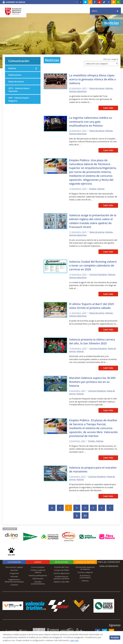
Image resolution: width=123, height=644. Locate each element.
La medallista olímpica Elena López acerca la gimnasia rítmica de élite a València (93, 79)
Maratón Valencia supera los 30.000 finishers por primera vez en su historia (93, 381)
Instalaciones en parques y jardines (62, 576)
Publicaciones (15, 75)
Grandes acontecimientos (38, 582)
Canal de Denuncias (109, 565)
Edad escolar (38, 578)
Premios (85, 580)
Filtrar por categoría (111, 59)
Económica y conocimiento (85, 575)
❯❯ (85, 514)
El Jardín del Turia (61, 566)
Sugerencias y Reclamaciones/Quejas (14, 580)
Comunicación (19, 61)
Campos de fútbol (61, 569)
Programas (14, 572)
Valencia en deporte (85, 561)
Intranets (14, 575)
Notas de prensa (97, 88)
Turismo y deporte (85, 571)
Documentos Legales (14, 566)
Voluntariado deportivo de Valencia (85, 567)
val (77, 2)
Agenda (38, 561)
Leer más (108, 108)
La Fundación (14, 561)
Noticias (109, 88)
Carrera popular (38, 566)
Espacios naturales (62, 581)
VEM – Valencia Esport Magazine (19, 100)
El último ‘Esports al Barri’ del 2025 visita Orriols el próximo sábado (92, 305)
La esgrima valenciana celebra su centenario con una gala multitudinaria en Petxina (91, 122)
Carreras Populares (99, 274)
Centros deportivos (62, 572)
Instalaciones (61, 561)
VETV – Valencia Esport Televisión (19, 90)
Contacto (14, 584)
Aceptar (115, 637)
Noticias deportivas (78, 91)
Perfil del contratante (109, 561)
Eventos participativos (38, 574)
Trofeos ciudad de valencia (38, 570)
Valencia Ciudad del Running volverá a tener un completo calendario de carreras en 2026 (94, 265)
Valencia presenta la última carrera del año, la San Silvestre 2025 (93, 341)
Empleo (93, 188)
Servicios (14, 569)
